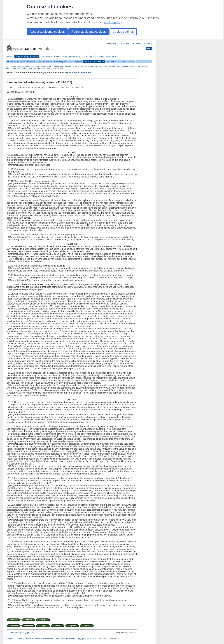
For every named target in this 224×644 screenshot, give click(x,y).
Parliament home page (25, 66)
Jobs (57, 639)
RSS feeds (137, 44)
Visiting (100, 57)
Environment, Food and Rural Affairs (20, 68)
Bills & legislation (62, 61)
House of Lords (34, 61)
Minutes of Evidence (80, 73)
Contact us (148, 44)
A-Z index (10, 639)
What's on (48, 61)
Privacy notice (91, 639)
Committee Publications (85, 66)
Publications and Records (65, 66)
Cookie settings (123, 32)
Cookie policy (102, 639)
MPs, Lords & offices (51, 57)
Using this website (68, 639)
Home (10, 57)
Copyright (81, 639)
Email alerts (124, 44)
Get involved (88, 57)
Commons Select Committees (134, 66)
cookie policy (113, 22)
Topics (132, 61)
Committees (77, 61)
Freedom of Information (44, 639)
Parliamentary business (27, 57)
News (124, 61)
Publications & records (94, 61)
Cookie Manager (114, 639)
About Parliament (71, 57)
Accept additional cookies (47, 32)
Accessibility (112, 44)
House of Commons (16, 61)
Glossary (19, 639)
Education (111, 57)
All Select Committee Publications (109, 66)
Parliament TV (113, 61)
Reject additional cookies (89, 32)
